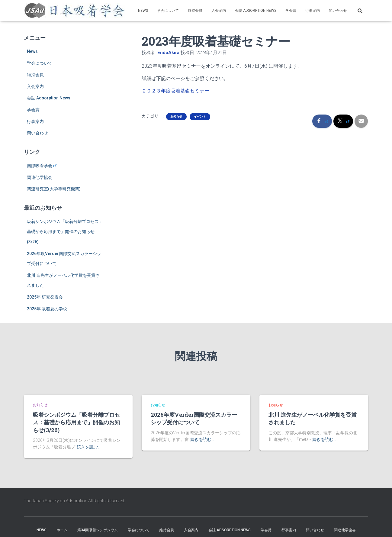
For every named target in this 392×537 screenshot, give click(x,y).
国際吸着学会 (42, 166)
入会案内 (219, 11)
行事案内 (313, 11)
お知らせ (176, 116)
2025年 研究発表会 (45, 297)
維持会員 (195, 11)
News (143, 11)
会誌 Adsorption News (256, 11)
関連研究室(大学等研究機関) (54, 189)
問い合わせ (338, 11)
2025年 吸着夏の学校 (47, 309)
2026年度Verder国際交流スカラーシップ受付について (194, 418)
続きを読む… (89, 447)
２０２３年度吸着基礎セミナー (175, 91)
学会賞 (291, 11)
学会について (168, 11)
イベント (200, 116)
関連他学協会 (40, 177)
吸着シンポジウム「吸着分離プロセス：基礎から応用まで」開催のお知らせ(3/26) (65, 232)
